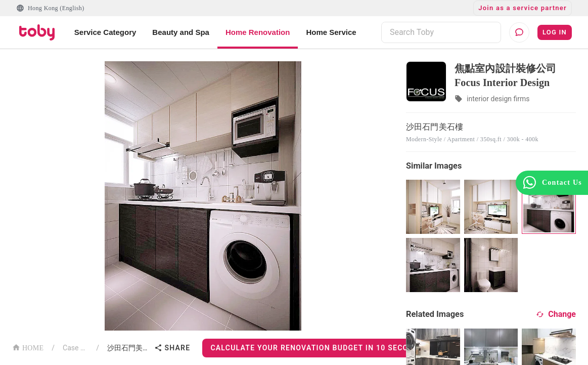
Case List (75, 348)
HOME (28, 347)
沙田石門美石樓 (129, 348)
